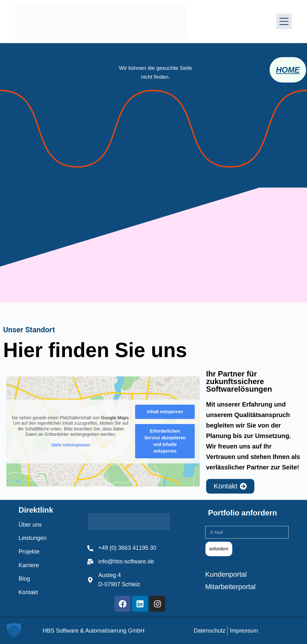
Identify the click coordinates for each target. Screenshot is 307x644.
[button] (14, 630)
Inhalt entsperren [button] (165, 412)
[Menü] (284, 21)
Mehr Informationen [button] (71, 445)
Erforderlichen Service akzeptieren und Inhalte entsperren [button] (165, 441)
